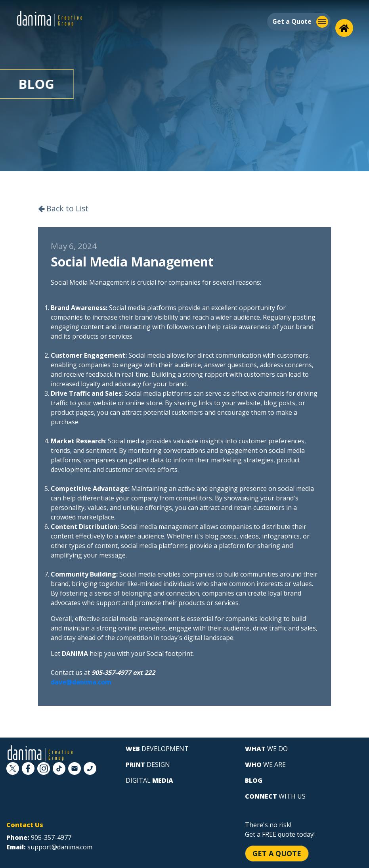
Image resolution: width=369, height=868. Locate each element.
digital (149, 780)
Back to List (63, 208)
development (157, 749)
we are (265, 765)
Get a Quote (277, 853)
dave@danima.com (81, 682)
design (148, 765)
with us (275, 796)
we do (266, 749)
